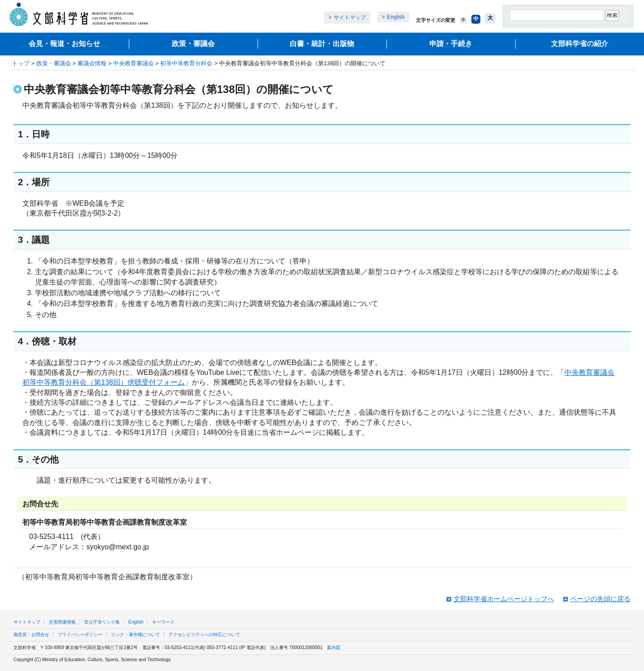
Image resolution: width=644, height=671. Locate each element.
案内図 (334, 648)
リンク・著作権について (136, 635)
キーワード (163, 622)
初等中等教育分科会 (186, 63)
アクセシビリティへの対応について (204, 635)
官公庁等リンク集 (102, 622)
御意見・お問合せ (31, 635)
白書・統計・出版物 (322, 44)
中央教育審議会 (133, 63)
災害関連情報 (62, 622)
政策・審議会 (193, 44)
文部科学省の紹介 (580, 44)
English (396, 17)
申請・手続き (451, 44)
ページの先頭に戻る (600, 599)
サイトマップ (350, 17)
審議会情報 (92, 63)
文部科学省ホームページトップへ (504, 599)
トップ (21, 63)
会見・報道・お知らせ (64, 44)
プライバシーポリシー (80, 635)
